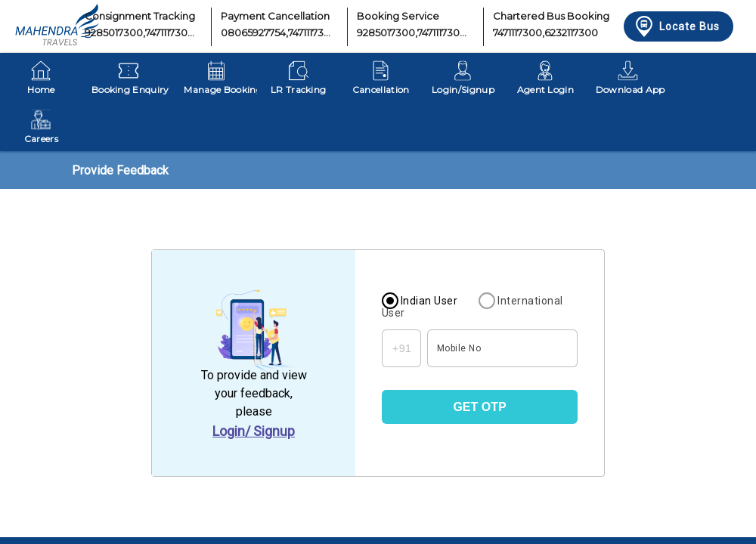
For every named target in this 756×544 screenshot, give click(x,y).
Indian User (429, 301)
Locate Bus (676, 26)
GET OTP (479, 407)
